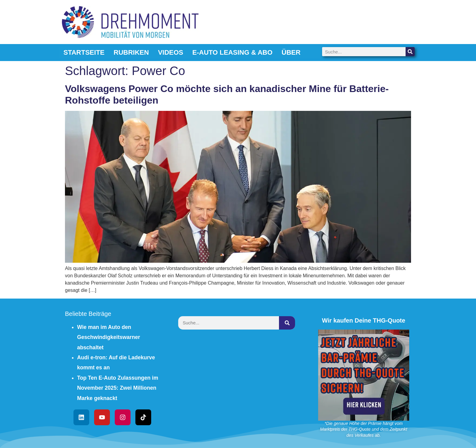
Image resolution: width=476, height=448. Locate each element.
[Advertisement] (238, 380)
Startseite (84, 52)
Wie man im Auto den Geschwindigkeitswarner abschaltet (109, 337)
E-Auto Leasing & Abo (233, 52)
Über (291, 52)
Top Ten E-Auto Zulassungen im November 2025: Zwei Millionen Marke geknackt (118, 388)
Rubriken (131, 52)
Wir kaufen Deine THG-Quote (364, 320)
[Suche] (410, 52)
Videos (170, 52)
